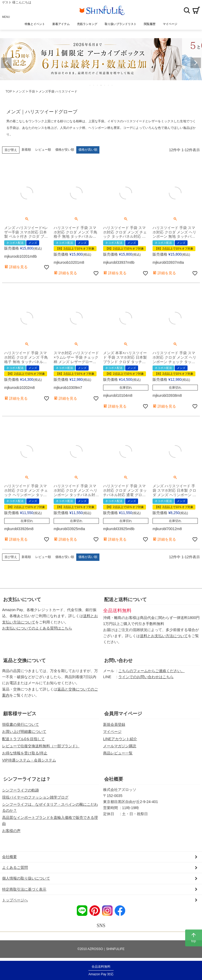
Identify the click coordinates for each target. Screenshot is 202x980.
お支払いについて (22, 600)
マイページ (112, 732)
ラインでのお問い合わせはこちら (146, 677)
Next (196, 63)
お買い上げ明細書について (24, 732)
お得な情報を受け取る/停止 (25, 753)
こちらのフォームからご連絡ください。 (151, 671)
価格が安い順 (65, 150)
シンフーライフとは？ (27, 779)
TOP (9, 92)
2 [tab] (94, 85)
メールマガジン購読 (120, 746)
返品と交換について (24, 661)
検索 (187, 10)
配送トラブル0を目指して (23, 739)
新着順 (26, 150)
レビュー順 (43, 150)
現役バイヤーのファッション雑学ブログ (35, 797)
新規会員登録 (114, 724)
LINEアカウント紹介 (120, 739)
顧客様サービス (20, 714)
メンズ (20, 92)
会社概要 (114, 779)
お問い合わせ (118, 661)
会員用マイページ (123, 714)
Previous (6, 63)
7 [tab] (112, 85)
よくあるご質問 (15, 867)
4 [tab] (101, 85)
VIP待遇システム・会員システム (29, 760)
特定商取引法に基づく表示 (24, 889)
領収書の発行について (21, 724)
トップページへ (15, 900)
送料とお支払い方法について (164, 636)
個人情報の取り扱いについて (26, 878)
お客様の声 (11, 831)
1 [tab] (90, 85)
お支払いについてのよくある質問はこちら (37, 628)
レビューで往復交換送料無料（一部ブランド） (41, 746)
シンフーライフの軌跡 (21, 790)
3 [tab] (98, 85)
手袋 (32, 92)
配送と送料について (125, 600)
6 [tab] (109, 85)
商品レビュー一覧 (118, 753)
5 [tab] (105, 85)
